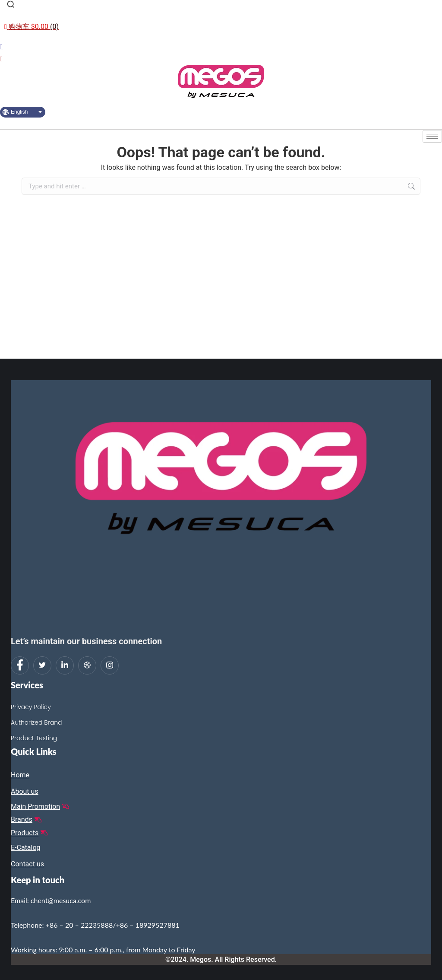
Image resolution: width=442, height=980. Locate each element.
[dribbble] (87, 665)
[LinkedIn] (65, 665)
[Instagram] (110, 665)
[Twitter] (42, 665)
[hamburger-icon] (432, 136)
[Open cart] (32, 27)
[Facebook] (20, 665)
